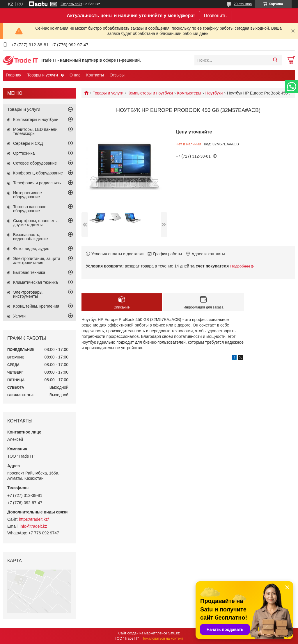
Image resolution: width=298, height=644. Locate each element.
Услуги (19, 316)
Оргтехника (24, 153)
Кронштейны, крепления (36, 306)
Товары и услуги (42, 75)
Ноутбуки (214, 93)
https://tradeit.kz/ (34, 519)
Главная (14, 75)
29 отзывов (243, 4)
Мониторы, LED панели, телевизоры (36, 131)
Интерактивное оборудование (28, 195)
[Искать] (275, 60)
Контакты (95, 75)
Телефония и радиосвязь (37, 183)
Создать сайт (71, 4)
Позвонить (215, 16)
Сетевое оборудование (35, 163)
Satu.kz (174, 633)
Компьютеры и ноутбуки (150, 93)
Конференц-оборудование (38, 173)
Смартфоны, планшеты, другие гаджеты (36, 223)
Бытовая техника (29, 272)
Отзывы (117, 75)
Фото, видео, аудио (31, 249)
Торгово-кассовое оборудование (30, 209)
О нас (75, 75)
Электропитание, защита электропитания (37, 261)
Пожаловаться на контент (162, 638)
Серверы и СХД (28, 143)
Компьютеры (189, 93)
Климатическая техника (36, 282)
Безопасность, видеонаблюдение (31, 237)
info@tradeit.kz (33, 526)
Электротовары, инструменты (28, 294)
